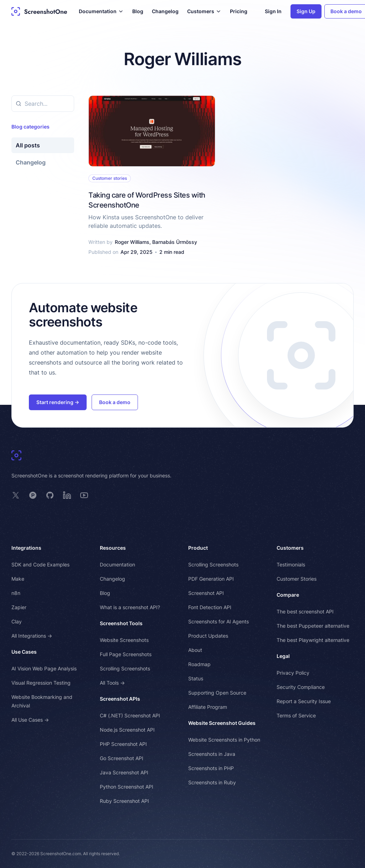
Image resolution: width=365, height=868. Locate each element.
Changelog (165, 11)
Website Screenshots (124, 640)
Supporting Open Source (217, 693)
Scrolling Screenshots (125, 668)
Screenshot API (206, 593)
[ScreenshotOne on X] (16, 495)
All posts (28, 145)
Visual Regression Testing (41, 683)
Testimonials (291, 564)
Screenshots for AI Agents (219, 621)
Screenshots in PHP (211, 768)
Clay (17, 621)
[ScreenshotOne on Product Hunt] (33, 495)
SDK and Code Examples (40, 564)
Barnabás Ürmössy (175, 242)
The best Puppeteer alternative (313, 626)
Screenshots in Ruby (212, 782)
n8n (16, 593)
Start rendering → (58, 402)
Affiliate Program (208, 707)
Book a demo (115, 402)
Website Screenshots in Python (224, 740)
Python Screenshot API (127, 787)
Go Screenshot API (122, 758)
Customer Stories (297, 579)
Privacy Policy (293, 673)
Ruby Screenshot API (124, 801)
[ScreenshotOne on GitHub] (50, 495)
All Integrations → (32, 636)
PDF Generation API (211, 579)
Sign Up (306, 11)
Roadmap (199, 664)
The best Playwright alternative (313, 640)
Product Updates (208, 636)
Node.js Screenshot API (127, 730)
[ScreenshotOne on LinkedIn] (67, 495)
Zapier (19, 607)
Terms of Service (296, 715)
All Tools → (112, 683)
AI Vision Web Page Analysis (44, 668)
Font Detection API (210, 607)
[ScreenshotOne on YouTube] (84, 495)
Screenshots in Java (212, 754)
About (195, 650)
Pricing (239, 11)
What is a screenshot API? (130, 607)
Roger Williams (132, 242)
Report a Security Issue (304, 701)
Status (196, 678)
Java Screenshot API (124, 772)
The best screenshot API (305, 611)
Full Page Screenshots (126, 654)
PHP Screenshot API (123, 744)
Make (18, 579)
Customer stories (110, 178)
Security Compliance (301, 687)
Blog (138, 11)
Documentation (117, 564)
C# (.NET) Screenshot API (130, 715)
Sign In (273, 11)
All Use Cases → (30, 720)
